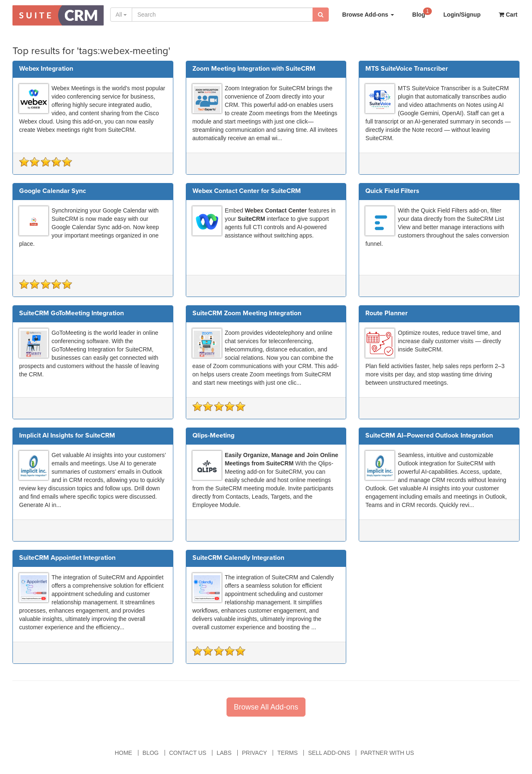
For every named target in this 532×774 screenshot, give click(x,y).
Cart (508, 15)
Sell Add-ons (329, 753)
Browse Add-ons (368, 15)
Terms (287, 753)
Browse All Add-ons (266, 707)
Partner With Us (387, 753)
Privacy (254, 753)
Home (123, 753)
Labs (224, 753)
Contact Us (188, 753)
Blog (422, 12)
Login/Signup (462, 15)
